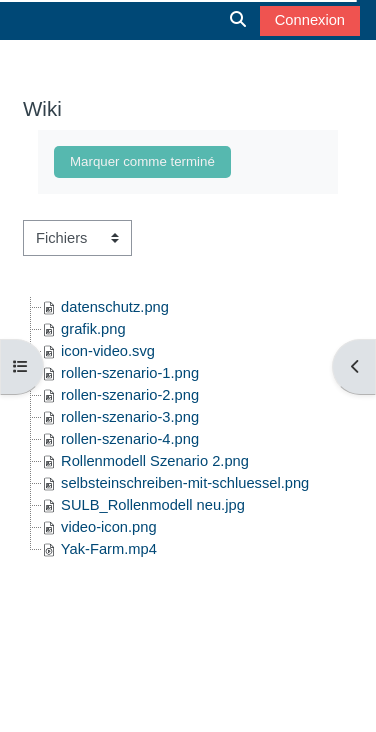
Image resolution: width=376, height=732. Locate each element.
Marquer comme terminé (142, 161)
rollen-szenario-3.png (130, 417)
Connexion (310, 20)
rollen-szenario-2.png (130, 395)
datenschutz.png (115, 307)
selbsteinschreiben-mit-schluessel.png (185, 483)
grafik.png (93, 329)
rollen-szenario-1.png (130, 373)
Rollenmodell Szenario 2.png (155, 461)
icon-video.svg (108, 351)
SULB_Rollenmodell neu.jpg (153, 505)
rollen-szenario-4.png (130, 439)
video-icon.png (109, 527)
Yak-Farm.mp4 (109, 549)
